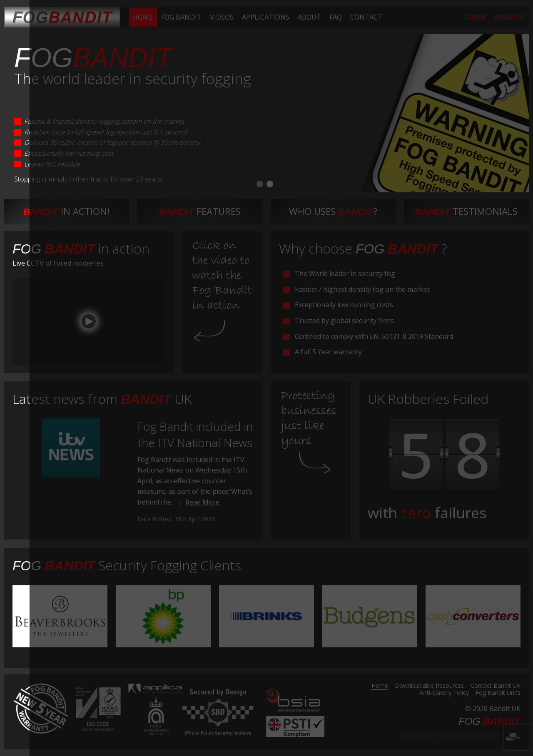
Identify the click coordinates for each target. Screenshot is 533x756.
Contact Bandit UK (496, 686)
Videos (222, 17)
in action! (67, 211)
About (309, 17)
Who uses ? (333, 211)
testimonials (467, 211)
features (200, 211)
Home (143, 17)
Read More (202, 502)
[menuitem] (143, 17)
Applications (266, 17)
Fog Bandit (181, 17)
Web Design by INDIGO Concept (460, 736)
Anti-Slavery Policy (444, 693)
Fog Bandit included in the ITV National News (195, 434)
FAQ (336, 17)
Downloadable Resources (429, 686)
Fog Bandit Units (498, 693)
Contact (366, 17)
